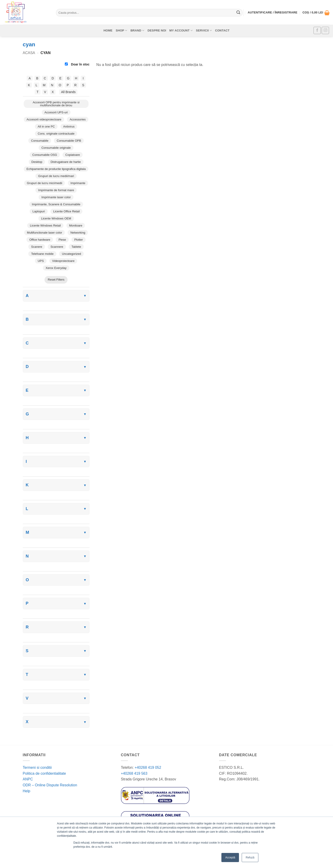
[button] (316, 13)
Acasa (29, 53)
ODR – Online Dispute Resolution (50, 785)
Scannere (57, 247)
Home (108, 30)
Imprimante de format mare (56, 190)
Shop (122, 30)
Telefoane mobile (42, 254)
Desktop (37, 162)
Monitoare (76, 225)
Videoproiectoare (63, 261)
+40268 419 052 (148, 768)
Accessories (78, 119)
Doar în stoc (77, 64)
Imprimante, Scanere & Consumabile (56, 204)
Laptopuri (39, 211)
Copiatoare (73, 155)
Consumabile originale (56, 148)
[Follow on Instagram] (325, 30)
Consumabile (40, 141)
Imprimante (78, 183)
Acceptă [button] (230, 858)
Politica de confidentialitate (44, 773)
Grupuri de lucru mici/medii (45, 183)
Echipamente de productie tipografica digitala (56, 169)
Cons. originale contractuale (56, 134)
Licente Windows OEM (56, 218)
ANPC (28, 779)
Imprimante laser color (56, 197)
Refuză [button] (250, 858)
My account (181, 30)
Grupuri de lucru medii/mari (56, 176)
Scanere (37, 247)
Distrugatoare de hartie (66, 162)
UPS (41, 261)
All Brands (68, 92)
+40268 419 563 (134, 773)
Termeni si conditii (37, 768)
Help (27, 791)
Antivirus (69, 126)
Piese (62, 240)
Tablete (76, 247)
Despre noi (157, 30)
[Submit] (238, 13)
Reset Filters (56, 280)
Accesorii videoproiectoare (44, 119)
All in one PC (46, 126)
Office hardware (40, 240)
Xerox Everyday (56, 268)
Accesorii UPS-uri (56, 112)
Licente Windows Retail (45, 225)
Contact (222, 30)
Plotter (79, 240)
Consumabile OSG (45, 155)
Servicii (204, 30)
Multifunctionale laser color (45, 233)
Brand (138, 30)
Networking (78, 233)
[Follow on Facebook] (317, 30)
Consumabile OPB (69, 141)
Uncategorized (71, 254)
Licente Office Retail (66, 211)
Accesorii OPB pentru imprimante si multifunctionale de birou (56, 104)
